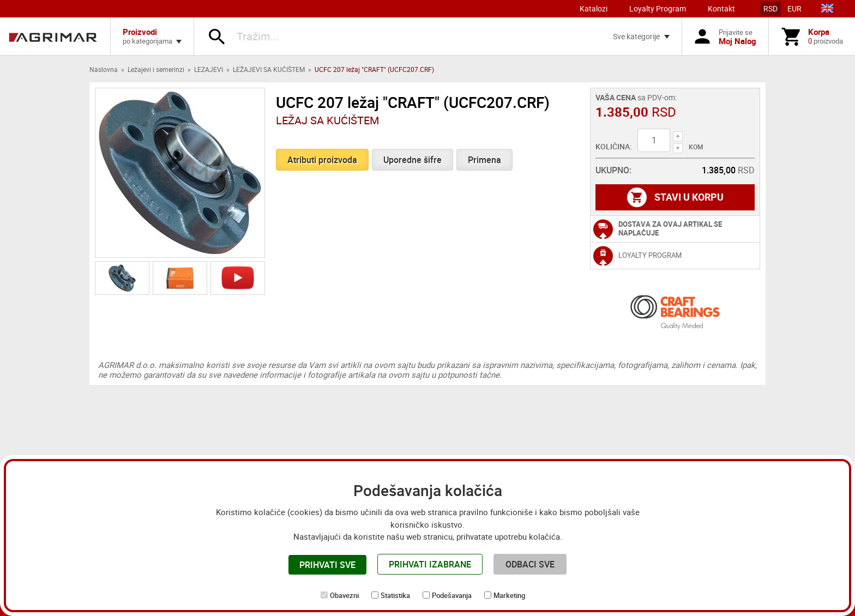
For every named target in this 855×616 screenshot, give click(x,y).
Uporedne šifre (413, 160)
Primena (484, 160)
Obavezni (344, 595)
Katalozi (594, 8)
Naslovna (104, 69)
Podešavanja (452, 595)
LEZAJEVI (209, 69)
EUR (794, 8)
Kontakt (721, 8)
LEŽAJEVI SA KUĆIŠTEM (269, 69)
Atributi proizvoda (322, 160)
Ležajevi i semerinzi (156, 69)
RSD (770, 8)
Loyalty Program (658, 8)
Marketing (509, 595)
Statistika (395, 595)
